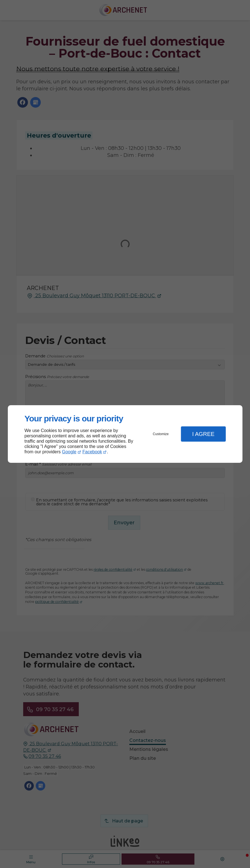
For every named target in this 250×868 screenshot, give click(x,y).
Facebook (92, 452)
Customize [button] (161, 434)
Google (69, 452)
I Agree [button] (203, 434)
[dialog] (125, 434)
